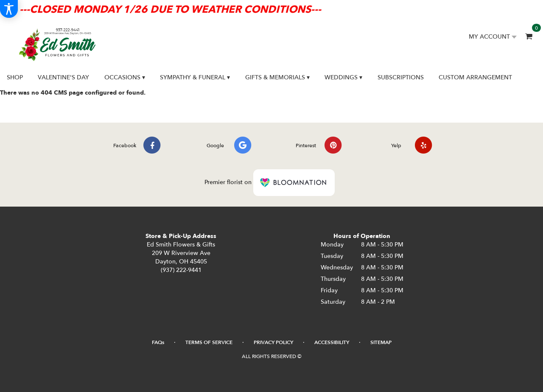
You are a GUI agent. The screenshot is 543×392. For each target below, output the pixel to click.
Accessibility (332, 342)
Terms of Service (209, 342)
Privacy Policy (273, 342)
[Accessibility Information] (9, 9)
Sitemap (381, 342)
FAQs (158, 342)
